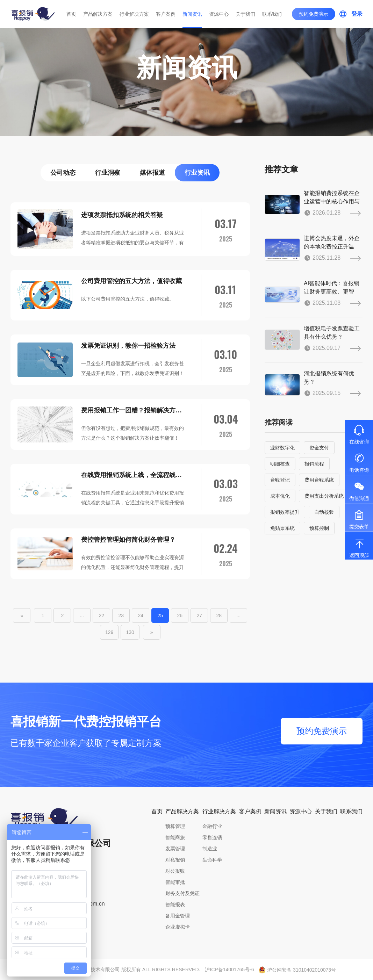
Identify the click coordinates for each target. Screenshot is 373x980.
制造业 (210, 849)
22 (102, 615)
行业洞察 (108, 173)
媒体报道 (152, 173)
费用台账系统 (319, 480)
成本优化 (280, 496)
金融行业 (212, 826)
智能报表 (175, 905)
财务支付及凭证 (182, 893)
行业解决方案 (134, 14)
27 (200, 615)
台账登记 (280, 480)
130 (130, 632)
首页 (71, 14)
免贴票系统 (282, 528)
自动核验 (324, 512)
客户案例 (166, 14)
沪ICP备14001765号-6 (229, 970)
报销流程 (314, 464)
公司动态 (63, 173)
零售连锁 (212, 837)
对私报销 (175, 860)
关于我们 (245, 14)
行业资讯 (197, 173)
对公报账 (175, 871)
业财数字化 (282, 448)
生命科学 (212, 860)
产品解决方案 (98, 14)
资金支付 (319, 448)
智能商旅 (175, 837)
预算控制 (319, 528)
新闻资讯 (192, 14)
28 (219, 615)
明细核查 (280, 464)
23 (121, 615)
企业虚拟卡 (178, 927)
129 (109, 632)
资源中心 (219, 14)
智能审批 (175, 882)
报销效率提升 (285, 512)
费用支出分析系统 (324, 496)
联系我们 (272, 14)
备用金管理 (178, 916)
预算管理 (175, 826)
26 (180, 615)
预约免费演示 (314, 14)
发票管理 (175, 849)
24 (141, 615)
